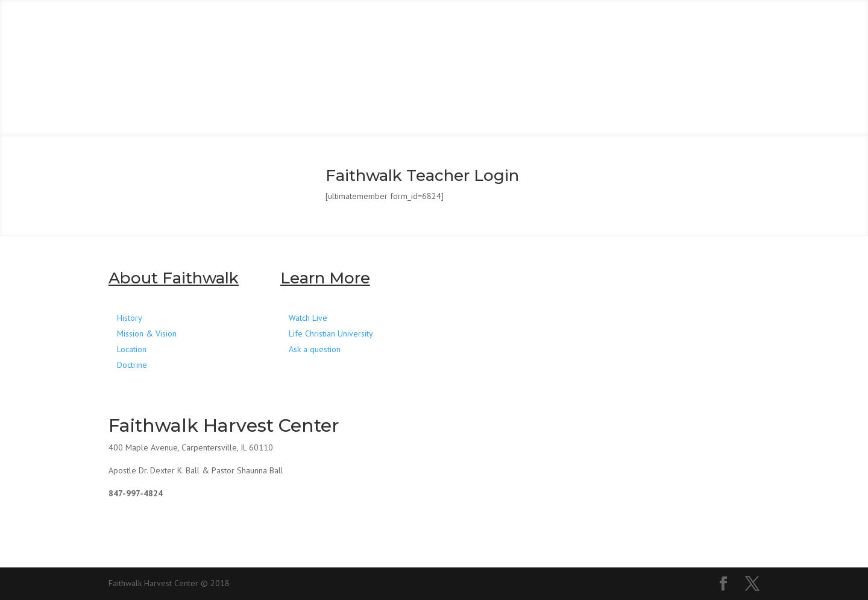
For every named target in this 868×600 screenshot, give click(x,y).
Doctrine (132, 365)
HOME (156, 29)
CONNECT (358, 29)
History (130, 318)
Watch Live (308, 318)
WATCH (471, 29)
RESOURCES (657, 29)
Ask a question (315, 349)
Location (132, 349)
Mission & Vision (147, 333)
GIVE (557, 29)
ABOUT (246, 29)
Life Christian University (331, 333)
